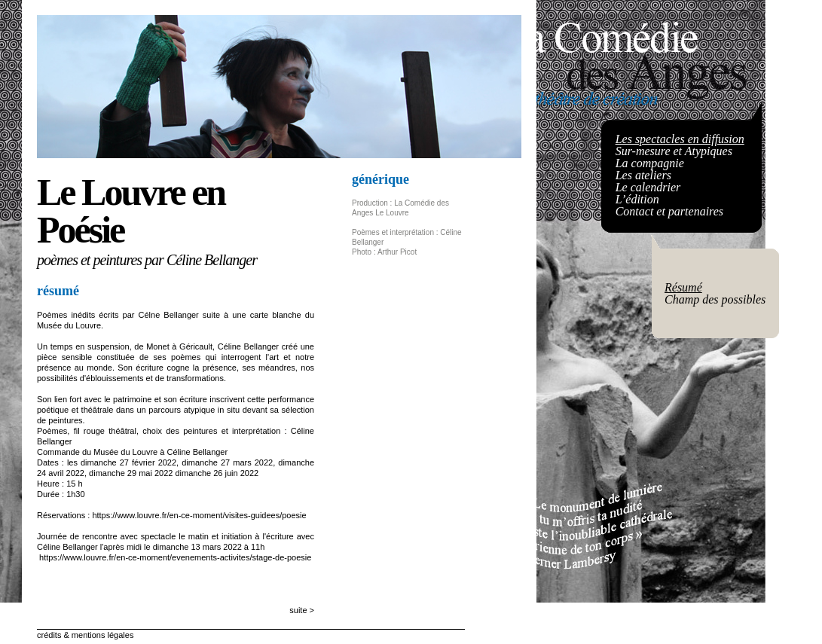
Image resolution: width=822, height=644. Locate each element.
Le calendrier (648, 187)
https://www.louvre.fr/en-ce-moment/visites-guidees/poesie (199, 515)
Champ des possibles (715, 299)
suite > (302, 610)
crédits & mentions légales (85, 635)
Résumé (683, 287)
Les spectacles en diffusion (680, 139)
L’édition (637, 199)
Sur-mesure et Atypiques (674, 151)
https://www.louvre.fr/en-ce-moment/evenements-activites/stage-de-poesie (175, 557)
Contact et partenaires (669, 211)
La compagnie (650, 163)
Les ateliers (643, 175)
